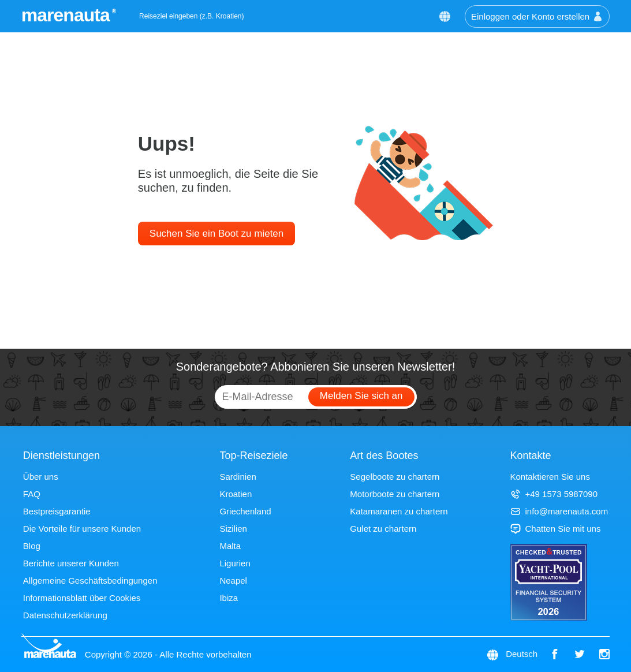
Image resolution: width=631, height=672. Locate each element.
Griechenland (245, 511)
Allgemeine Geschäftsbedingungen (90, 580)
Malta (230, 546)
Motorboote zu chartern (395, 494)
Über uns (41, 477)
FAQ (32, 494)
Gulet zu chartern (383, 529)
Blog (32, 546)
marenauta (67, 15)
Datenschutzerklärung (65, 615)
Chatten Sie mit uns (556, 529)
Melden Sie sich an (361, 396)
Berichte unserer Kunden (71, 563)
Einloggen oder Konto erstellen (537, 16)
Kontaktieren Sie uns (550, 477)
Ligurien (235, 563)
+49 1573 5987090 (554, 494)
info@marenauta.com (559, 511)
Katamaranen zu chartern (399, 511)
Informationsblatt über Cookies (82, 598)
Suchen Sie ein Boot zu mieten (216, 234)
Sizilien (233, 529)
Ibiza (229, 598)
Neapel (233, 580)
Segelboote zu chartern (395, 477)
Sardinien (238, 477)
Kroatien (236, 494)
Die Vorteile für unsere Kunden (82, 529)
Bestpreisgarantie (57, 511)
